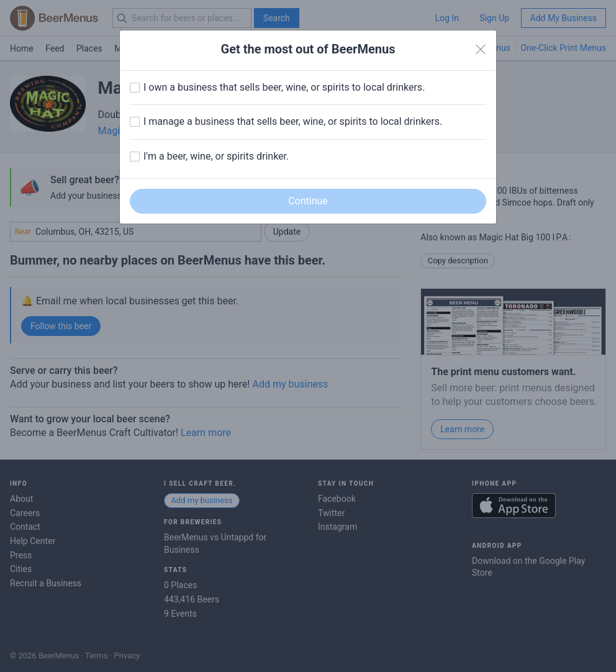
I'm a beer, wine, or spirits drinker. (216, 156)
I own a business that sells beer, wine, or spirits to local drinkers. (284, 87)
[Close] (481, 50)
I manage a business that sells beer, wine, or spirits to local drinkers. (293, 121)
